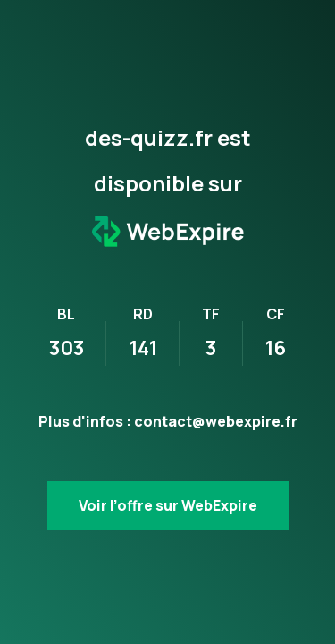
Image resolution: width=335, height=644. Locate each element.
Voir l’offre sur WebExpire (168, 505)
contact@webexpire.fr (216, 421)
